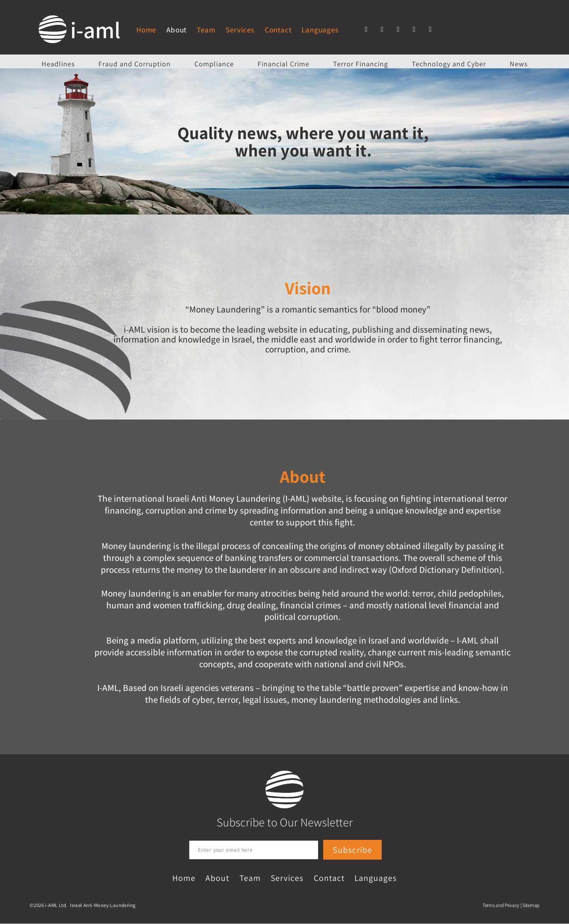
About (176, 30)
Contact (278, 30)
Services (240, 30)
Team (206, 30)
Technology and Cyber (449, 64)
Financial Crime (284, 64)
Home (146, 30)
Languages (320, 30)
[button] (366, 29)
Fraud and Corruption (135, 64)
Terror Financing (361, 64)
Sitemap (531, 906)
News (519, 64)
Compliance (214, 64)
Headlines (58, 64)
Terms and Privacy (501, 906)
